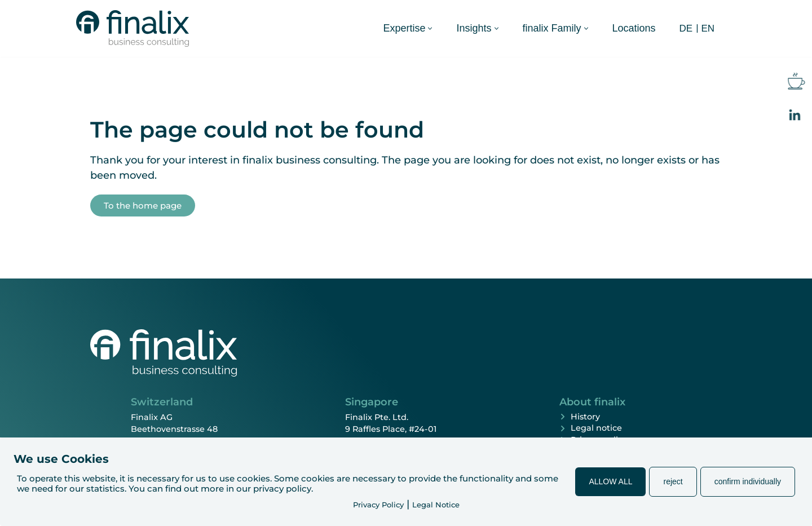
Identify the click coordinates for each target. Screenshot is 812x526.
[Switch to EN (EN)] (708, 28)
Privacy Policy (378, 505)
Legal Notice (436, 505)
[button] (430, 28)
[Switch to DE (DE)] (686, 28)
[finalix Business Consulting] (133, 28)
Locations (634, 28)
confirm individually (748, 481)
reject (673, 481)
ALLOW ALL (610, 481)
